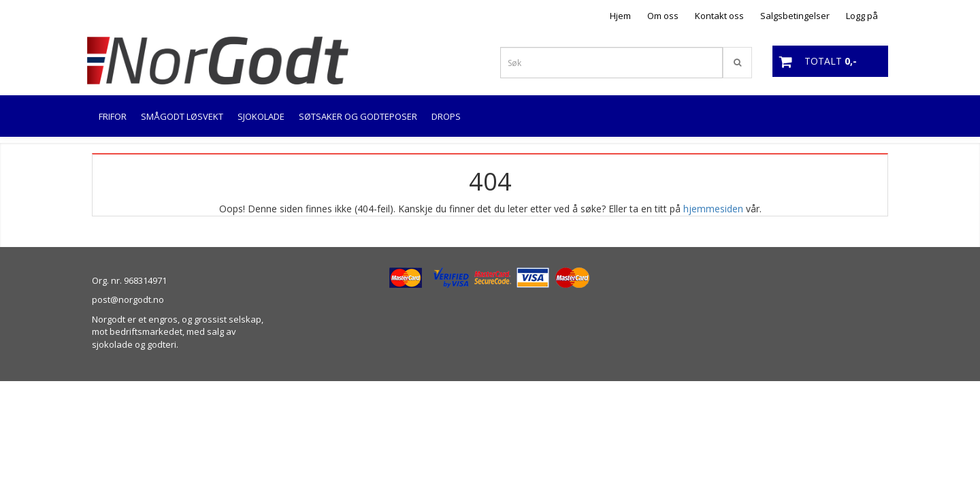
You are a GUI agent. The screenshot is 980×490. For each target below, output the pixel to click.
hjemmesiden (713, 209)
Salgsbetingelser (795, 16)
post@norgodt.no (128, 299)
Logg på (862, 16)
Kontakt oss (719, 16)
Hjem (620, 16)
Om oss (663, 16)
